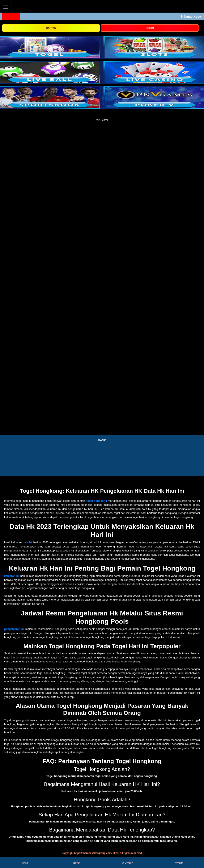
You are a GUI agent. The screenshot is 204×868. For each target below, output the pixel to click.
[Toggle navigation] (6, 7)
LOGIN (150, 28)
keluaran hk (12, 576)
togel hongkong (97, 501)
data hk (27, 542)
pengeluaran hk (14, 629)
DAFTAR (51, 28)
